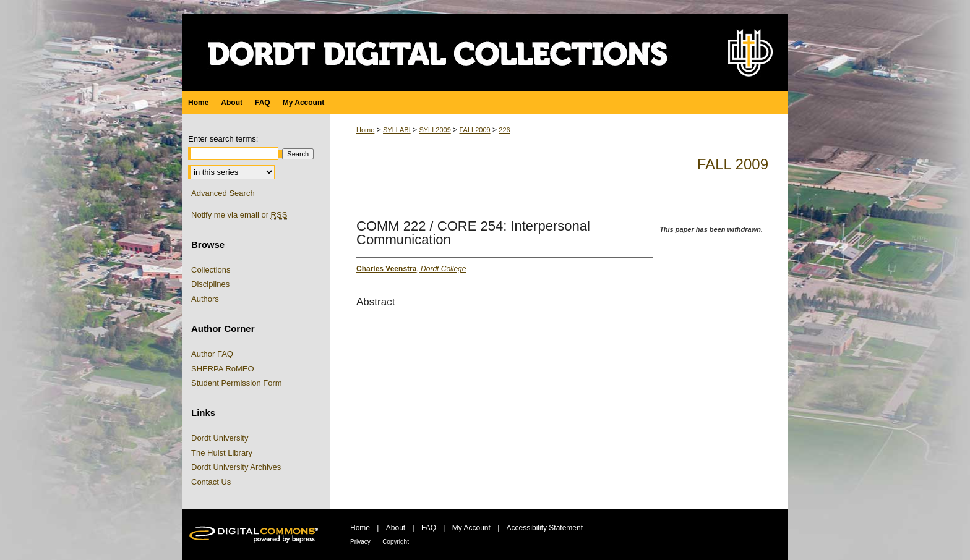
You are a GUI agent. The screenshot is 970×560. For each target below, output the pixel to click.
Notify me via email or (239, 215)
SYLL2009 (435, 130)
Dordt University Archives (236, 467)
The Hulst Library (222, 453)
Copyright (396, 542)
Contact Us (211, 482)
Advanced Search (223, 193)
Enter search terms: (223, 139)
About (396, 528)
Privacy (360, 542)
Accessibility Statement (545, 528)
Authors (205, 299)
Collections (211, 270)
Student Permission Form (237, 383)
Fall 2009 (733, 164)
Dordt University (220, 438)
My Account (471, 528)
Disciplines (210, 284)
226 (504, 130)
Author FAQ (212, 354)
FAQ (429, 528)
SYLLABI (397, 130)
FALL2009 (474, 130)
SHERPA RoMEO (223, 369)
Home (365, 130)
